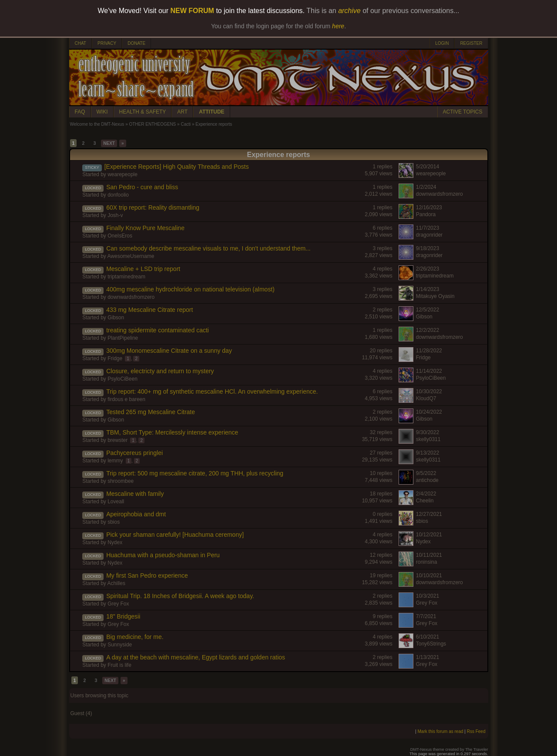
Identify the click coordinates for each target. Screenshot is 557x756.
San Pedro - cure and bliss (142, 187)
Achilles (116, 583)
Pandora (426, 214)
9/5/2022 (426, 473)
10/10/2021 (429, 575)
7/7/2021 (426, 616)
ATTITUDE (211, 112)
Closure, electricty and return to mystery (160, 371)
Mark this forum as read (440, 731)
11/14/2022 (429, 371)
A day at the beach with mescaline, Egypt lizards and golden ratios (196, 657)
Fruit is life (119, 665)
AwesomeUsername (131, 256)
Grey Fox (118, 604)
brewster (117, 440)
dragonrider (429, 235)
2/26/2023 (428, 269)
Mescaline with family (135, 494)
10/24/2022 (429, 412)
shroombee (121, 481)
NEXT (109, 143)
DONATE (136, 43)
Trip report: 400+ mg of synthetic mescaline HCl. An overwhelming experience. (212, 391)
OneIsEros (120, 236)
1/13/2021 (428, 657)
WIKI (102, 112)
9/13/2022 (428, 453)
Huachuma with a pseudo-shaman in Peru (163, 555)
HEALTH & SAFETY (143, 112)
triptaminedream (126, 277)
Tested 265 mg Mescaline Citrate (151, 412)
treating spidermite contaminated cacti (158, 330)
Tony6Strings (431, 644)
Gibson (116, 318)
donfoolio (118, 195)
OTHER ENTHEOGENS (152, 124)
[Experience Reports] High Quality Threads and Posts (177, 167)
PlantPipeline (123, 338)
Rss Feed (476, 731)
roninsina (427, 562)
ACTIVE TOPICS (463, 112)
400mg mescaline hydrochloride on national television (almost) (190, 289)
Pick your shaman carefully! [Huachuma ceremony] (175, 535)
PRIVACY (107, 43)
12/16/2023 (429, 207)
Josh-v (115, 215)
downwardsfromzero (440, 194)
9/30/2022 (428, 432)
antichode (427, 480)
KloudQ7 (426, 398)
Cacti (186, 124)
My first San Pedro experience (147, 575)
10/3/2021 (428, 596)
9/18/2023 (428, 248)
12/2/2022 (428, 330)
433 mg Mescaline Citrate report (149, 310)
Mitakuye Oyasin (435, 296)
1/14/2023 (428, 289)
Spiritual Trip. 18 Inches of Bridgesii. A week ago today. (180, 596)
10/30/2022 (429, 391)
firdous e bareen (126, 399)
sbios (114, 522)
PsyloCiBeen (122, 379)
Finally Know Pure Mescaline (145, 228)
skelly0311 (428, 439)
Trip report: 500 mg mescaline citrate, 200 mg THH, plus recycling (195, 473)
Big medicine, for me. (135, 637)
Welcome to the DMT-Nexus (97, 124)
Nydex (115, 542)
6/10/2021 (428, 637)
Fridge (115, 358)
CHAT (81, 43)
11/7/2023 (428, 228)
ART (182, 112)
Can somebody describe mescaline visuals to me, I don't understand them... (208, 248)
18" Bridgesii (123, 616)
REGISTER (471, 43)
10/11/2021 (429, 555)
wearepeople (122, 174)
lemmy (115, 461)
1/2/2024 (426, 187)
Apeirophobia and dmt (136, 514)
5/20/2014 (428, 167)
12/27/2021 (429, 514)
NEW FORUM (192, 11)
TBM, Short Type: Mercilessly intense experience (172, 432)
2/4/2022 (426, 494)
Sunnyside (120, 645)
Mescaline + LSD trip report (143, 269)
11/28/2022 (429, 351)
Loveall (116, 502)
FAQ (80, 112)
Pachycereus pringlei (134, 453)
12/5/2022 (428, 310)
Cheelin (425, 501)
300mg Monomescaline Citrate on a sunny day (169, 351)
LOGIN (442, 43)
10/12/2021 (429, 535)
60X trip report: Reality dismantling (153, 207)
